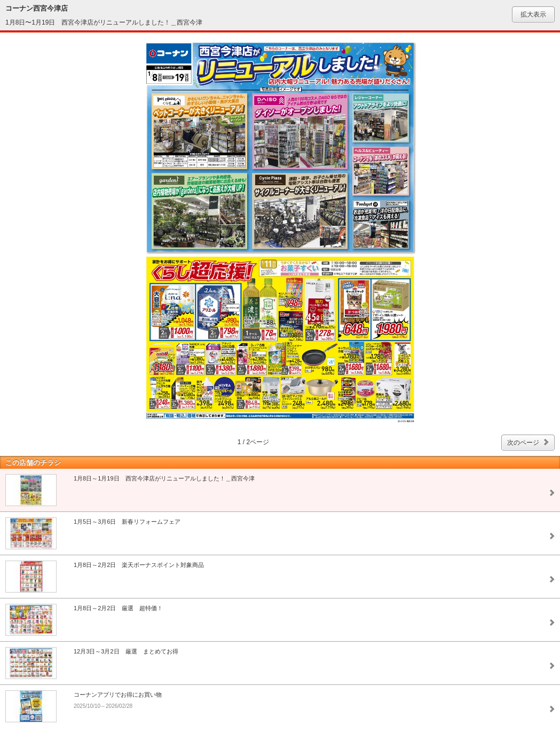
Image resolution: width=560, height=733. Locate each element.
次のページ (523, 443)
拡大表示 (533, 14)
